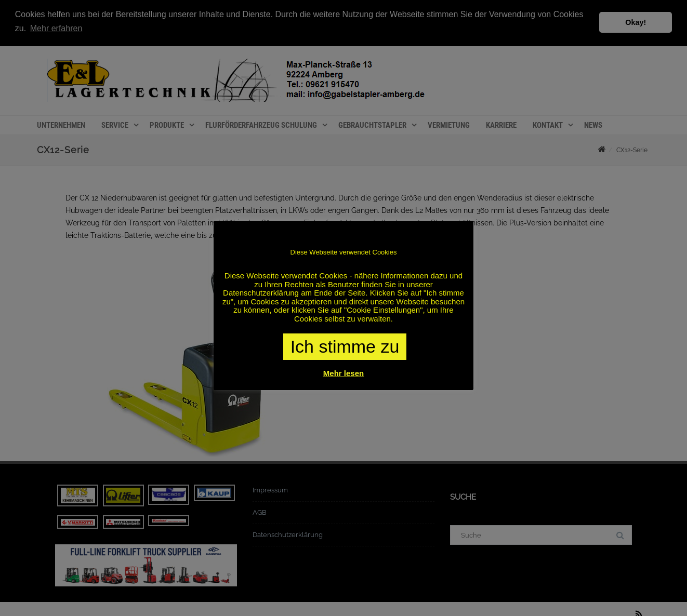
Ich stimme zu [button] (345, 346)
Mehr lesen (343, 373)
